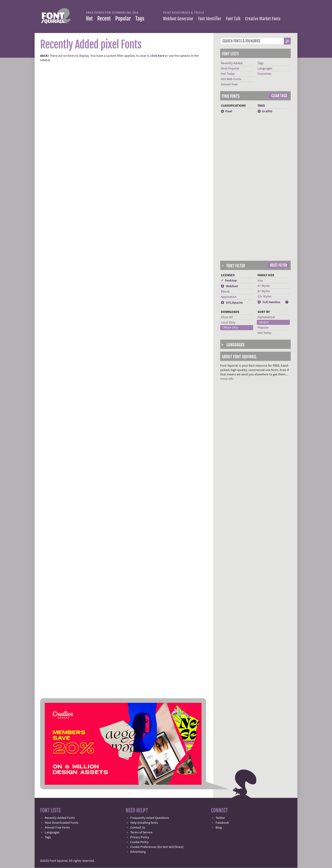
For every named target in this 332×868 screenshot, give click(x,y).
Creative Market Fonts (263, 19)
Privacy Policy (140, 837)
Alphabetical (266, 317)
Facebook (222, 823)
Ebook (225, 292)
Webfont (229, 286)
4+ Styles (264, 286)
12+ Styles (264, 296)
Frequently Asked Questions (150, 818)
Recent (104, 19)
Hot (89, 19)
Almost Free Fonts (57, 828)
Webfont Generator (178, 19)
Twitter (220, 818)
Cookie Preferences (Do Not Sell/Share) (157, 847)
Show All (227, 317)
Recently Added (232, 63)
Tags (140, 19)
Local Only (228, 323)
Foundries (264, 74)
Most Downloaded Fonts (62, 823)
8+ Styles (264, 291)
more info (227, 379)
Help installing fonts (144, 823)
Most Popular (230, 69)
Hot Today (228, 74)
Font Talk (233, 19)
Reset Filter (279, 265)
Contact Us (138, 828)
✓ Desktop (229, 281)
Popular (123, 19)
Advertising (138, 852)
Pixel (227, 111)
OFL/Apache (232, 303)
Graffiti (265, 111)
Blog (219, 828)
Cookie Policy (139, 842)
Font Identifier (210, 19)
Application (229, 297)
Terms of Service (141, 832)
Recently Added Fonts (60, 818)
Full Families (269, 302)
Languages (265, 69)
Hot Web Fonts (231, 79)
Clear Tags (279, 96)
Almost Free (229, 84)
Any (260, 281)
